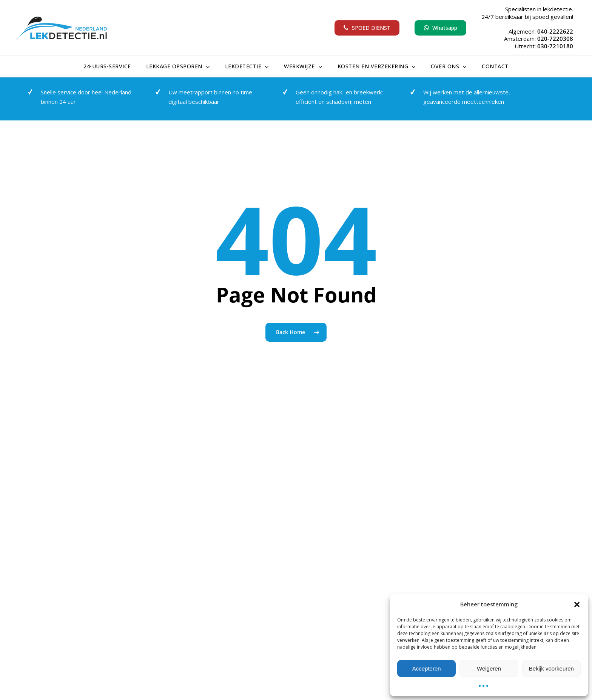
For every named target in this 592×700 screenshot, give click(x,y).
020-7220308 (555, 39)
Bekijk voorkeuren (551, 668)
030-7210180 (555, 46)
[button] (577, 604)
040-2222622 (555, 32)
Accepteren (427, 668)
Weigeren (489, 668)
